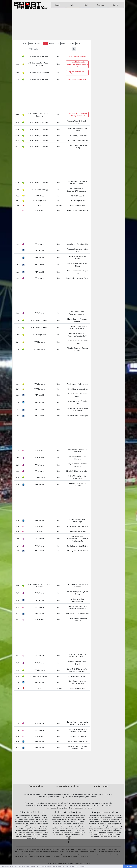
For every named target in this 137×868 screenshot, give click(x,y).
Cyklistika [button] (64, 44)
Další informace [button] (80, 866)
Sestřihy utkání (101, 786)
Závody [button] (72, 44)
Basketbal (100, 5)
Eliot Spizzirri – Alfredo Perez (77, 79)
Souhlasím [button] (130, 866)
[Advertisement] (69, 25)
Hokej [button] (72, 5)
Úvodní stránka (36, 786)
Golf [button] (58, 44)
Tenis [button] (45, 44)
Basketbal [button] (38, 44)
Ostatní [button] (115, 5)
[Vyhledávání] (50, 49)
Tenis (86, 5)
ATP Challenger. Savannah (77, 56)
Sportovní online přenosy (69, 786)
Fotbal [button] (58, 5)
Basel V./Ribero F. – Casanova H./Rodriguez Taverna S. (77, 115)
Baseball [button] (52, 44)
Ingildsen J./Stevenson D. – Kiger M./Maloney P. (77, 73)
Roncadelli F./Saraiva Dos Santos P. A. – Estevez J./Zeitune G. (77, 64)
